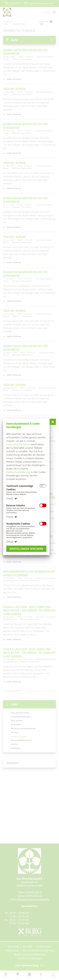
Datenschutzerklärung (18, 472)
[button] (53, 422)
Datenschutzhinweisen (18, 444)
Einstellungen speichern (26, 549)
